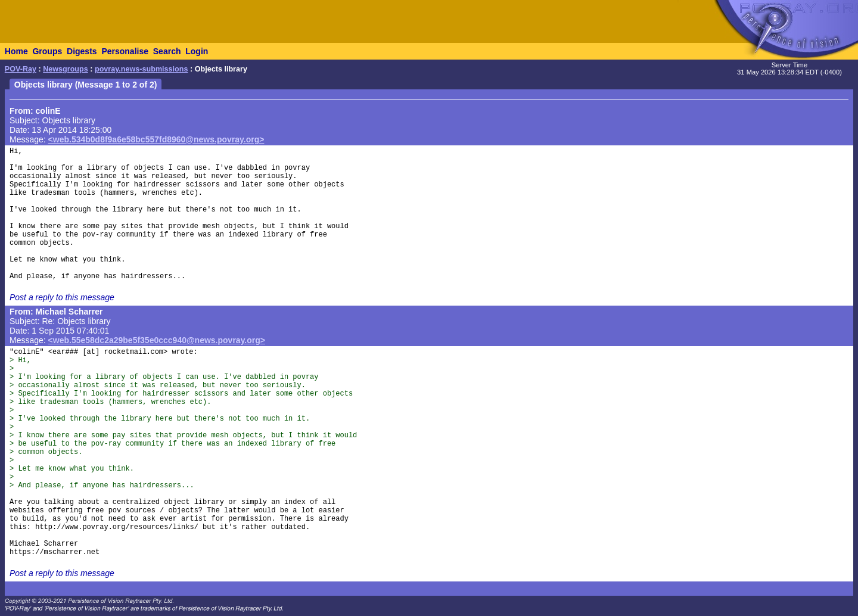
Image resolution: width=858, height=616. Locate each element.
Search (167, 51)
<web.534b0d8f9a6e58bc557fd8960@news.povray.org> (156, 139)
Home (16, 51)
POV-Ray (21, 69)
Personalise (125, 51)
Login (197, 51)
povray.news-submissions (142, 69)
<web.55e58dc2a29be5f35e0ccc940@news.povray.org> (157, 340)
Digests (82, 51)
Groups (47, 51)
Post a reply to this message (62, 297)
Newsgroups (66, 69)
